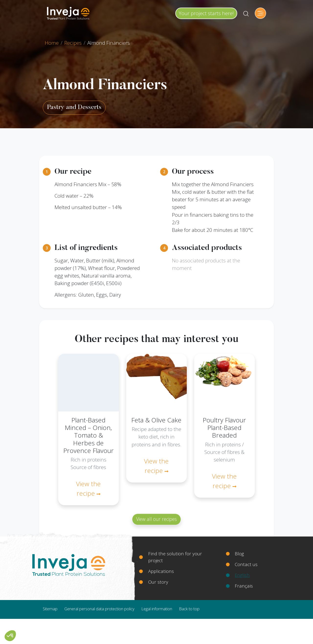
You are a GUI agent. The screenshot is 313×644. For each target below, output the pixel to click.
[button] (10, 636)
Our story (158, 582)
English (242, 575)
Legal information (157, 609)
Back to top (189, 609)
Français (244, 586)
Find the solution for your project (175, 557)
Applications (161, 571)
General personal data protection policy (99, 609)
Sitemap (50, 609)
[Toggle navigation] (260, 13)
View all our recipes (156, 519)
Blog (239, 553)
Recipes (73, 43)
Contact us (246, 564)
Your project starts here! (206, 13)
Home (52, 43)
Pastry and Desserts (74, 107)
